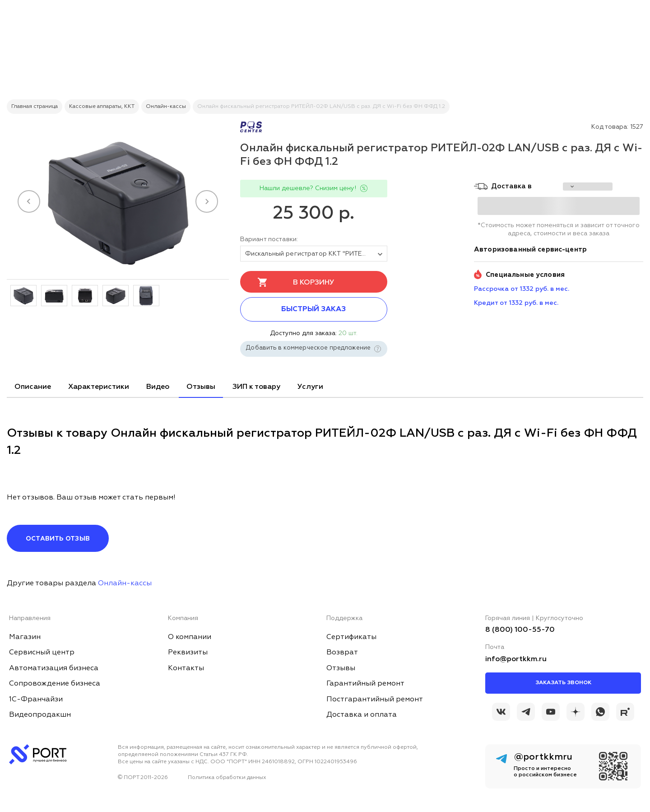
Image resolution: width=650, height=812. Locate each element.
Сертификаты (351, 637)
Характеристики (99, 387)
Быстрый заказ (313, 309)
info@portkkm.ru (516, 659)
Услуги (310, 387)
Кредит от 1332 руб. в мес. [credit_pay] (516, 303)
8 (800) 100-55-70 (520, 630)
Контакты (186, 668)
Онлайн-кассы (125, 583)
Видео (158, 387)
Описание (33, 387)
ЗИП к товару (256, 387)
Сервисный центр (42, 653)
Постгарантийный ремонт (375, 700)
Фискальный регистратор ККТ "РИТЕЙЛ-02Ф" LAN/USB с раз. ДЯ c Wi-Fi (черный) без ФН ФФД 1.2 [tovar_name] (316, 254)
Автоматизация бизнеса (54, 668)
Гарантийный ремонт (365, 684)
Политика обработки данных (227, 778)
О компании (190, 637)
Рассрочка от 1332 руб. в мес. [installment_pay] (522, 289)
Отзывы (201, 387)
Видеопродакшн (40, 715)
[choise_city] (588, 187)
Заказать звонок (563, 683)
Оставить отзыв (58, 539)
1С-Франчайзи (36, 700)
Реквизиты (188, 653)
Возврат (342, 653)
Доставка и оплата (362, 715)
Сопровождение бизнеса (55, 684)
